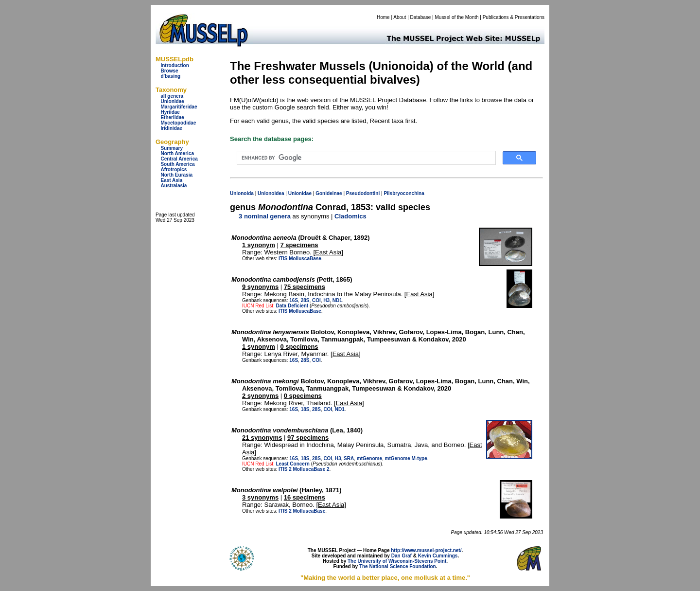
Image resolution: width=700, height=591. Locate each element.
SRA (349, 458)
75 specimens (305, 287)
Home (383, 17)
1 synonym (259, 245)
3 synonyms (260, 497)
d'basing (170, 76)
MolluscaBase (305, 259)
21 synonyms (262, 438)
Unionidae (172, 101)
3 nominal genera (265, 216)
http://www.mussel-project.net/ (426, 550)
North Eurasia (176, 175)
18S (305, 409)
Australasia (174, 186)
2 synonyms (260, 396)
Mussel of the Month (457, 17)
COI (316, 300)
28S (305, 300)
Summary (172, 148)
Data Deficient (292, 306)
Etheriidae (172, 117)
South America (177, 164)
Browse (169, 71)
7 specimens (299, 245)
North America (177, 153)
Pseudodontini (363, 193)
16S (294, 300)
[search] (365, 158)
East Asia (171, 180)
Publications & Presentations (514, 17)
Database (421, 17)
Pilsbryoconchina (404, 193)
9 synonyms (260, 287)
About (400, 17)
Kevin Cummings (438, 556)
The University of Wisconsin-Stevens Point (397, 561)
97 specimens (308, 438)
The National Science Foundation (398, 566)
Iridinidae (171, 128)
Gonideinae (329, 193)
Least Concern (292, 464)
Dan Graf (402, 556)
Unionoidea (271, 193)
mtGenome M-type (406, 458)
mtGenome (369, 458)
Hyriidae (170, 112)
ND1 (337, 300)
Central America (179, 159)
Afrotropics (174, 170)
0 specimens (299, 347)
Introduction (175, 65)
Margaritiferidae (179, 107)
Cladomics (350, 216)
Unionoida (242, 193)
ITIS (283, 259)
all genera (172, 96)
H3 (326, 300)
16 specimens (305, 497)
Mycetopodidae (178, 123)
